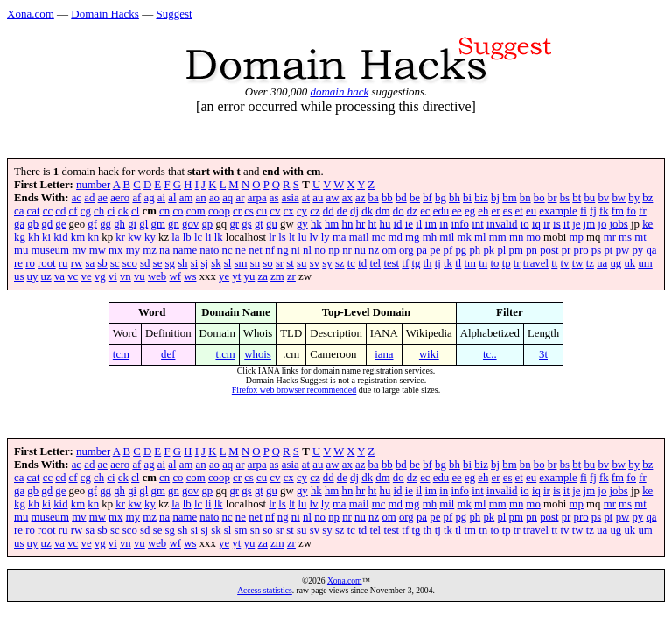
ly (325, 237)
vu (140, 276)
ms (625, 237)
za (263, 276)
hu (385, 224)
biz (481, 198)
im (431, 224)
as (274, 198)
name (185, 250)
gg (105, 224)
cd (60, 211)
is (557, 224)
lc (198, 237)
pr (567, 250)
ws (190, 276)
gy (302, 224)
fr (643, 211)
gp (207, 224)
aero (120, 198)
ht (372, 224)
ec (425, 211)
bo (539, 198)
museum (50, 250)
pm (516, 250)
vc (73, 276)
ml (480, 237)
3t (543, 354)
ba (374, 198)
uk (630, 263)
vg (100, 276)
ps (596, 250)
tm (471, 263)
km (78, 237)
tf (405, 263)
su (301, 263)
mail (359, 237)
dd (329, 211)
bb (387, 198)
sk (216, 263)
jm (590, 224)
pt (608, 250)
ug (616, 263)
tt (554, 263)
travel (536, 263)
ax (347, 198)
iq (536, 224)
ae (103, 198)
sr (280, 263)
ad (89, 198)
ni (296, 250)
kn (93, 237)
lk (219, 237)
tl (458, 263)
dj (354, 211)
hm (332, 224)
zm (277, 276)
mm (498, 237)
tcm (121, 354)
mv (79, 250)
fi (584, 211)
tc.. (490, 354)
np (334, 250)
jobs (619, 224)
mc (379, 237)
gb (33, 224)
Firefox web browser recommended (294, 390)
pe (435, 250)
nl (307, 250)
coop (219, 211)
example (558, 211)
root (47, 263)
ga (19, 224)
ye (224, 276)
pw (623, 250)
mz (150, 250)
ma (339, 237)
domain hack (339, 91)
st (290, 263)
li (208, 237)
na (164, 250)
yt (236, 276)
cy (302, 211)
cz (315, 211)
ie (409, 224)
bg (441, 198)
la (175, 237)
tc (351, 263)
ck (123, 211)
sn (255, 263)
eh (483, 211)
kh (34, 237)
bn (525, 198)
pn (532, 250)
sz (340, 263)
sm (241, 263)
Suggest (174, 14)
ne (241, 250)
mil (447, 237)
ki (46, 237)
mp (577, 237)
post (549, 250)
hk (316, 224)
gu (272, 224)
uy (33, 276)
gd (47, 224)
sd (145, 263)
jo (602, 224)
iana (384, 354)
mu (21, 250)
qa (651, 250)
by (634, 198)
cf (73, 211)
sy (327, 263)
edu (441, 211)
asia (290, 198)
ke (647, 224)
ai (161, 198)
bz (647, 198)
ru (63, 263)
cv (275, 211)
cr (237, 211)
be (415, 198)
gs (246, 224)
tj (438, 263)
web (157, 276)
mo (533, 237)
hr (361, 224)
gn (174, 224)
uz (46, 276)
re (18, 263)
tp (507, 263)
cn (164, 211)
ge (60, 224)
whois (258, 354)
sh (182, 263)
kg (20, 237)
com (196, 211)
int (478, 224)
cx (289, 211)
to (494, 263)
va (59, 276)
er (496, 211)
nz (374, 250)
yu (250, 276)
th (428, 263)
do (399, 211)
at (306, 198)
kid (60, 237)
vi (113, 276)
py (637, 250)
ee (456, 211)
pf (448, 250)
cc (48, 211)
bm (509, 198)
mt (640, 237)
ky (150, 237)
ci (111, 211)
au (318, 198)
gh (119, 224)
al (172, 198)
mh (430, 237)
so (267, 263)
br (553, 198)
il (419, 224)
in (444, 224)
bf (427, 198)
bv (603, 198)
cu (262, 211)
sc (115, 263)
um (645, 263)
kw (135, 237)
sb (102, 263)
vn (126, 276)
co (178, 211)
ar (240, 198)
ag (150, 198)
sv (315, 263)
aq (227, 198)
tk (448, 263)
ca (19, 211)
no (320, 250)
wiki (429, 354)
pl (501, 250)
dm (382, 211)
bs (565, 198)
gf (92, 224)
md (395, 237)
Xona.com (31, 14)
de (342, 211)
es (508, 211)
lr (272, 237)
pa (422, 250)
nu (360, 250)
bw (619, 198)
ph (475, 250)
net (255, 250)
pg (461, 250)
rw (77, 263)
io (525, 224)
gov (190, 224)
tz (590, 263)
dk (367, 211)
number (93, 185)
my (133, 250)
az (360, 198)
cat (34, 211)
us (19, 276)
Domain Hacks (105, 14)
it (567, 224)
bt (577, 198)
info (460, 224)
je (576, 224)
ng (283, 250)
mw (98, 250)
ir (547, 224)
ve (86, 276)
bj (495, 198)
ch (99, 211)
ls (282, 237)
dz (412, 211)
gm (158, 224)
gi (132, 224)
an (201, 198)
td (362, 263)
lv (314, 237)
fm (618, 211)
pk (489, 250)
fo (631, 211)
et (519, 211)
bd (401, 198)
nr (347, 250)
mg (412, 237)
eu (531, 211)
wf (175, 276)
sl (228, 263)
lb (187, 237)
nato (209, 250)
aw (333, 198)
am (186, 198)
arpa (257, 198)
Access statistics (265, 590)
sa (90, 263)
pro (581, 250)
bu (589, 198)
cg (86, 211)
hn (348, 224)
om (388, 250)
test (391, 263)
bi (467, 198)
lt (292, 237)
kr (120, 237)
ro (30, 263)
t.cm (225, 354)
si (195, 263)
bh (455, 198)
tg (416, 263)
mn (516, 237)
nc (227, 250)
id (398, 224)
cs (249, 211)
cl (135, 211)
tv (565, 263)
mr (610, 237)
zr (291, 276)
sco (130, 263)
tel (375, 263)
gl (143, 224)
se (158, 263)
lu (302, 237)
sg (170, 263)
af (136, 198)
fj (593, 211)
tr (517, 263)
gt (259, 224)
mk (465, 237)
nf (270, 250)
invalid (502, 224)
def (168, 354)
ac (77, 198)
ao (214, 198)
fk (604, 211)
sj (204, 263)
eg (470, 211)
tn (483, 263)
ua (602, 263)
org (406, 250)
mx (115, 250)
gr (234, 224)
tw (578, 263)
